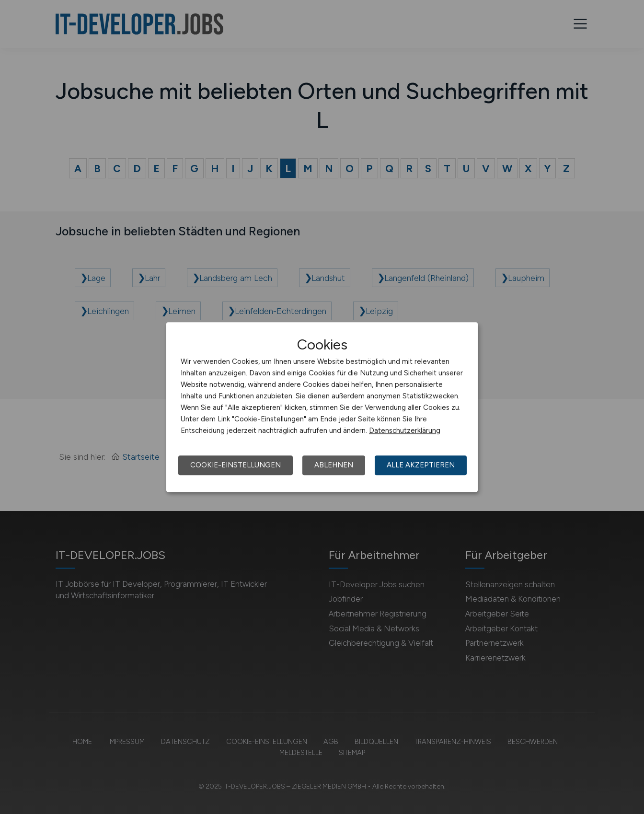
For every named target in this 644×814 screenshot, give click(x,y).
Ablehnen (334, 465)
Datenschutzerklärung (405, 430)
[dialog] (322, 407)
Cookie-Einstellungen (236, 465)
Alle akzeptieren (421, 465)
